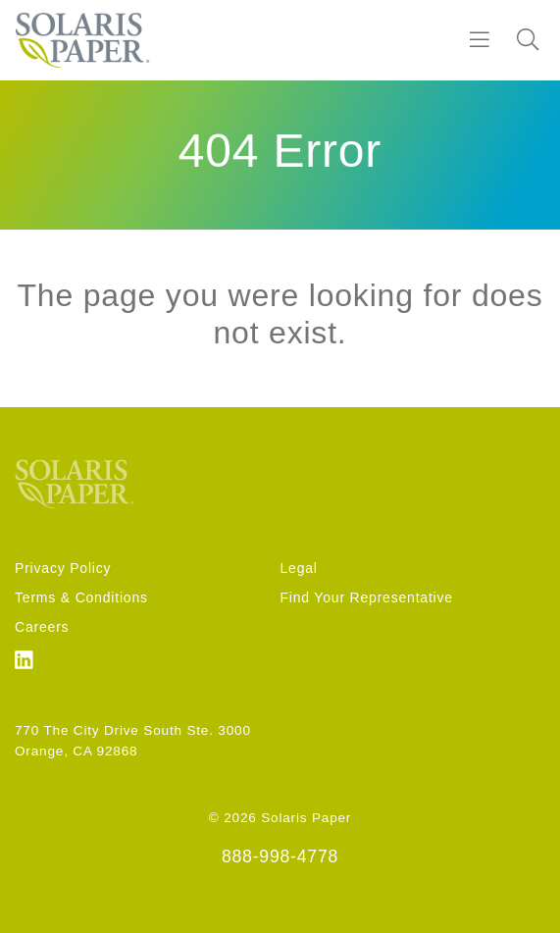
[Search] (528, 40)
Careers (42, 627)
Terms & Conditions (81, 597)
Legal (299, 568)
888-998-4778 (280, 856)
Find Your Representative (367, 597)
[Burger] (480, 40)
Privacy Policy (63, 568)
